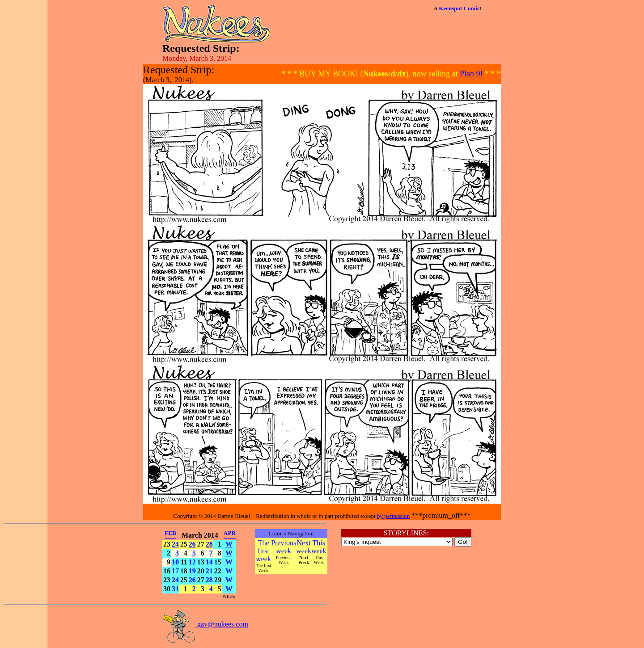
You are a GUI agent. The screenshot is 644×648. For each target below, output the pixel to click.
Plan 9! (471, 74)
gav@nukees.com (205, 624)
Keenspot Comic (459, 8)
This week (319, 547)
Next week (304, 547)
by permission (393, 516)
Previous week (284, 547)
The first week (263, 551)
